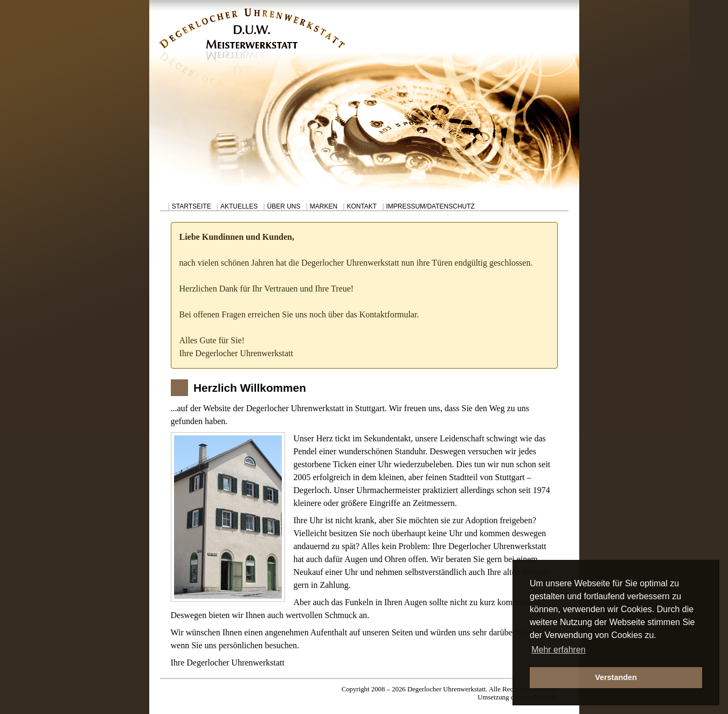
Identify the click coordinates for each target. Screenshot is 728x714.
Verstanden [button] (616, 677)
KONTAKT (362, 206)
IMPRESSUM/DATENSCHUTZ (430, 206)
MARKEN (324, 206)
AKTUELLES (239, 206)
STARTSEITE (192, 206)
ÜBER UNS (284, 206)
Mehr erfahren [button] (559, 650)
